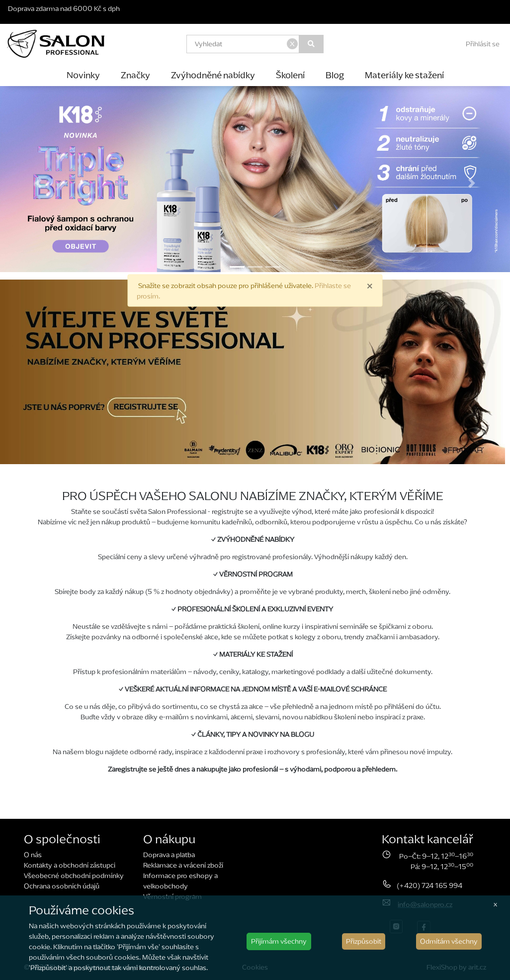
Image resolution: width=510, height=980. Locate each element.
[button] (38, 183)
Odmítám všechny (449, 941)
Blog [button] (335, 75)
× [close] (370, 285)
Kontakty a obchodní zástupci (70, 865)
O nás (33, 855)
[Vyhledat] (311, 44)
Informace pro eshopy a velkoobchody (180, 881)
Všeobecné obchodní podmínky (74, 876)
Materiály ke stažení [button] (404, 75)
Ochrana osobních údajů (62, 886)
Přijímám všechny (279, 941)
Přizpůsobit (364, 941)
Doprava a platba (169, 855)
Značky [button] (135, 75)
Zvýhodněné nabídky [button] (213, 75)
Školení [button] (290, 75)
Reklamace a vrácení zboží (183, 865)
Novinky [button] (83, 75)
